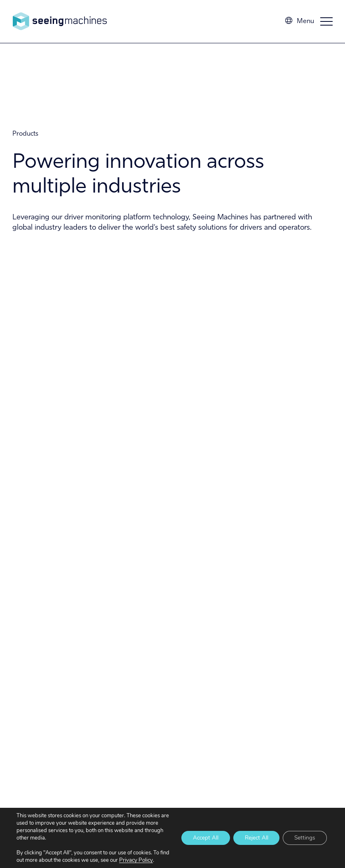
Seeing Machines (60, 21)
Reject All (253, 834)
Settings (304, 834)
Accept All (199, 834)
